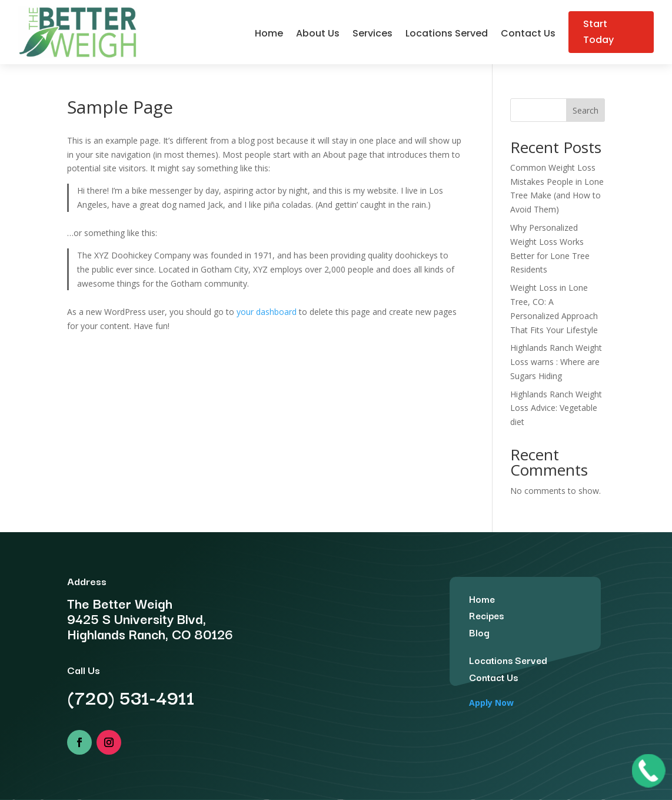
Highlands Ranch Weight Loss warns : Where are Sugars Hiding (556, 362)
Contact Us (528, 35)
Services (372, 35)
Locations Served (447, 35)
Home (269, 35)
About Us (318, 35)
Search (585, 110)
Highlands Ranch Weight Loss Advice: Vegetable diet (556, 408)
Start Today (598, 32)
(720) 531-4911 (131, 697)
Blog (479, 632)
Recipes (486, 615)
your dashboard (267, 312)
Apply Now (491, 703)
